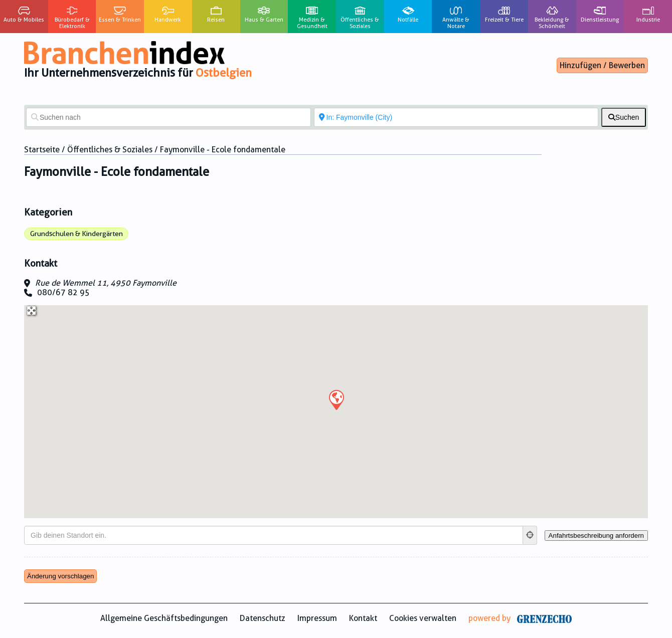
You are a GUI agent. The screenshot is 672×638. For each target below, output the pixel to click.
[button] (336, 399)
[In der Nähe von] (456, 117)
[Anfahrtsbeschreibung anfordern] (596, 536)
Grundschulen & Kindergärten (76, 234)
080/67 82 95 (63, 292)
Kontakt (363, 618)
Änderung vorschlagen (60, 576)
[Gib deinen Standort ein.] (274, 535)
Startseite (42, 150)
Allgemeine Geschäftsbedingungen (164, 618)
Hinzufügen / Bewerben (602, 65)
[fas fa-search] (624, 117)
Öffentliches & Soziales (110, 150)
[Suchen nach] (169, 117)
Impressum (317, 618)
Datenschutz (263, 618)
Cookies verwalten (423, 618)
